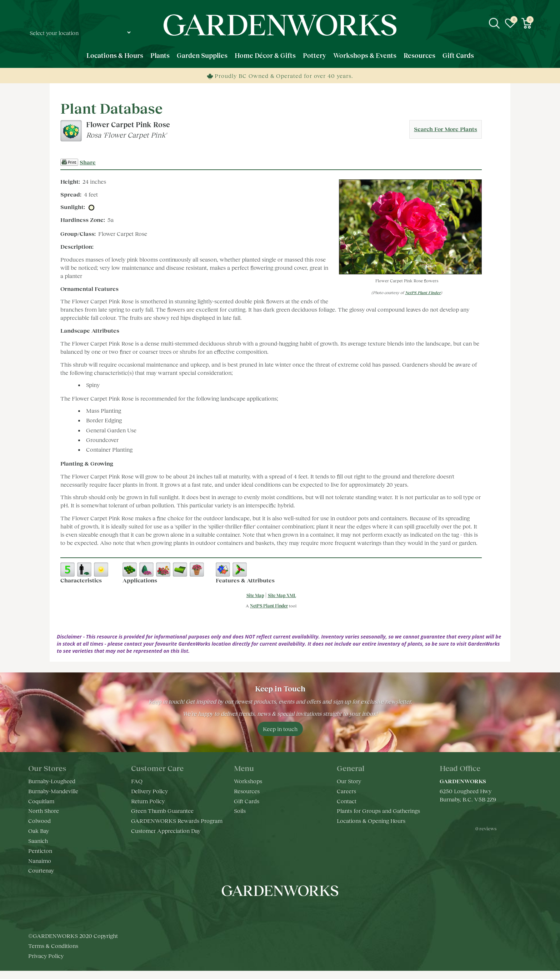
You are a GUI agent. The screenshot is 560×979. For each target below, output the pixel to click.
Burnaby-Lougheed (52, 781)
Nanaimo (40, 861)
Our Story (349, 781)
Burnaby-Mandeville (53, 791)
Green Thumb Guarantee (162, 811)
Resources (247, 791)
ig (273, 912)
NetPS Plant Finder (423, 292)
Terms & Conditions (53, 946)
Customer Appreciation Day (166, 831)
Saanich (38, 841)
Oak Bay (39, 831)
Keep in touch (280, 729)
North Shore (44, 811)
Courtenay (41, 870)
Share (88, 162)
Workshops (248, 781)
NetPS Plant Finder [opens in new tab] (269, 606)
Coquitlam (41, 801)
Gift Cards (247, 801)
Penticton (40, 851)
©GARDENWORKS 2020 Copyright (73, 936)
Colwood (39, 821)
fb (259, 912)
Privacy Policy (46, 956)
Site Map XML (282, 595)
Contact (347, 801)
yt (287, 912)
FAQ (137, 781)
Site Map (255, 595)
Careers (346, 791)
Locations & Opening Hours (371, 821)
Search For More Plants (446, 129)
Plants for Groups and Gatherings (378, 811)
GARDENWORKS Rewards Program (177, 821)
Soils (240, 811)
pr (301, 912)
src (494, 23)
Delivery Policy (149, 791)
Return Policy (148, 801)
